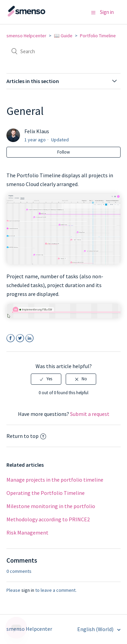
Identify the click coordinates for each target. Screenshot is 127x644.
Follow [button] (63, 152)
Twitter (20, 338)
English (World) (96, 629)
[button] (93, 13)
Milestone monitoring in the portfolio (51, 506)
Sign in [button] (107, 12)
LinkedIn (30, 338)
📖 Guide (63, 36)
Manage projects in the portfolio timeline (55, 480)
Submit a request (90, 414)
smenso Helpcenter (26, 36)
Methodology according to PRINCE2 (48, 519)
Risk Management (27, 532)
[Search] (64, 51)
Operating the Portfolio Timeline (46, 493)
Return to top (26, 436)
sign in (28, 590)
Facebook (11, 338)
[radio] (46, 379)
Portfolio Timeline (98, 36)
